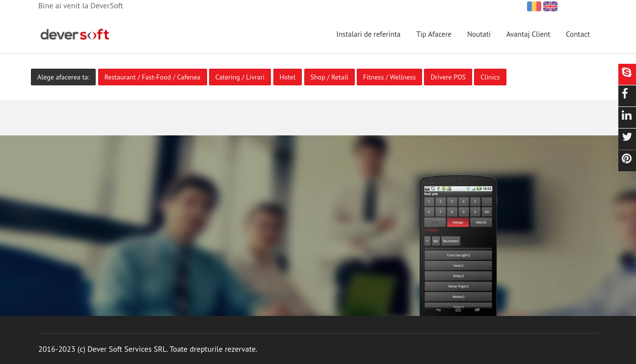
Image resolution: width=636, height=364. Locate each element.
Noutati (479, 34)
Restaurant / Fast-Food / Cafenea (153, 77)
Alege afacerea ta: (63, 77)
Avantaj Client (529, 34)
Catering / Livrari (240, 77)
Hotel (288, 77)
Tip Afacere (434, 34)
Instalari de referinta (368, 34)
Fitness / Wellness (389, 77)
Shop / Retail (330, 77)
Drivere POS (448, 77)
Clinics (490, 77)
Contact (578, 34)
